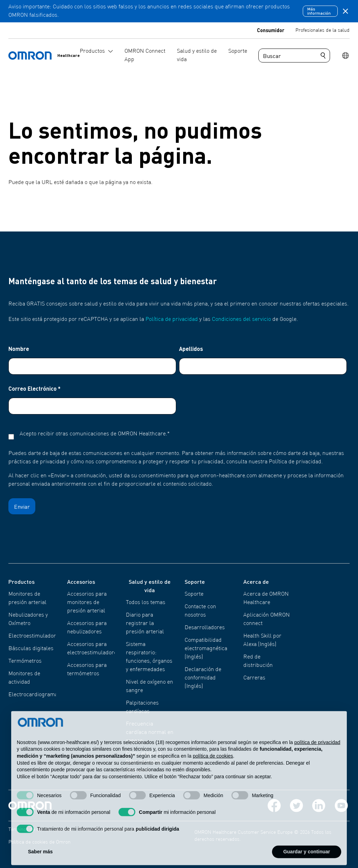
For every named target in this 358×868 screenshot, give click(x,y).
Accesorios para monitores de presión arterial (87, 603)
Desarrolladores (205, 628)
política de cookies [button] (213, 770)
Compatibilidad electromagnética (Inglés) (206, 649)
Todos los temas (146, 603)
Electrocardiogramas (34, 695)
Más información (319, 11)
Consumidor (271, 30)
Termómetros (25, 661)
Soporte (194, 594)
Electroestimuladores (35, 636)
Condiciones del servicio (241, 319)
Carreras (254, 678)
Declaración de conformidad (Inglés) (203, 678)
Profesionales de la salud (323, 30)
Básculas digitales (31, 649)
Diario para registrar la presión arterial (145, 624)
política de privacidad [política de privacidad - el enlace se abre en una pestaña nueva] (317, 756)
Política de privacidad (172, 319)
